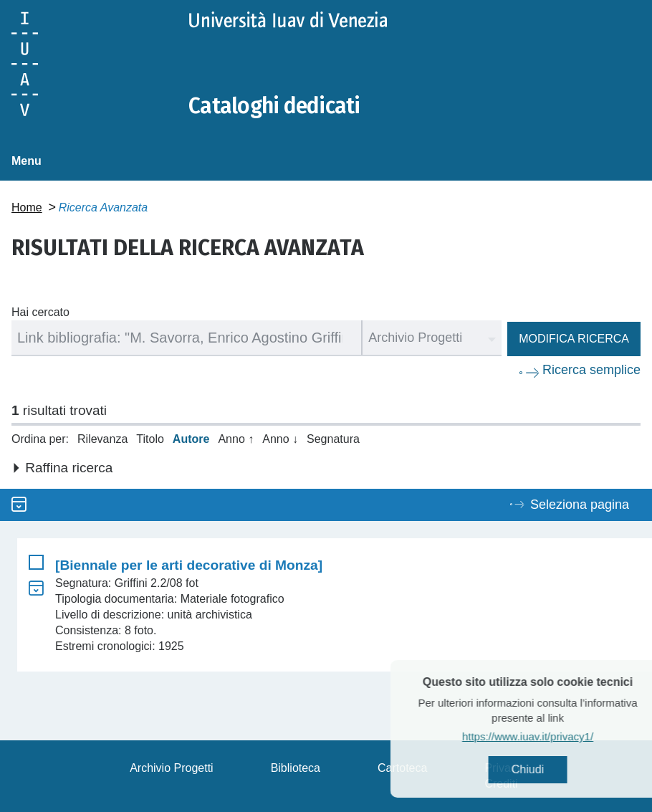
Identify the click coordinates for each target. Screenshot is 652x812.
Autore (191, 439)
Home (27, 207)
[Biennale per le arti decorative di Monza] (189, 565)
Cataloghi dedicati (274, 106)
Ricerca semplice (591, 370)
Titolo (150, 439)
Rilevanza (102, 439)
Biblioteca (296, 768)
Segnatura (333, 439)
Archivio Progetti (172, 768)
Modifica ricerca (574, 339)
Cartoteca (402, 768)
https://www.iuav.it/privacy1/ (548, 736)
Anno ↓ (280, 439)
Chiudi (548, 769)
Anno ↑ (236, 439)
